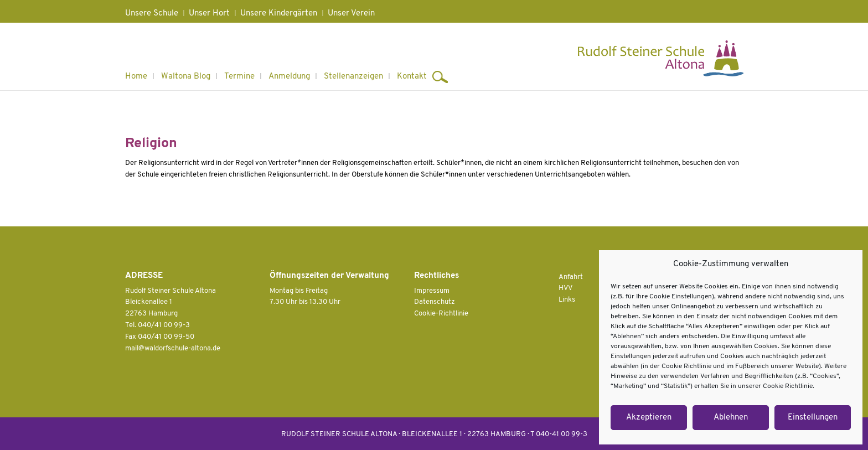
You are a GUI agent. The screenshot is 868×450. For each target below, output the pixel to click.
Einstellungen (813, 418)
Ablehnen (731, 418)
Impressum (432, 291)
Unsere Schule (152, 14)
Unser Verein (351, 14)
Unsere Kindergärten (279, 14)
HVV (565, 288)
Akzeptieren (649, 418)
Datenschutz (435, 302)
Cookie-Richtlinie (441, 314)
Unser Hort (209, 14)
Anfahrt (571, 277)
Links (567, 300)
